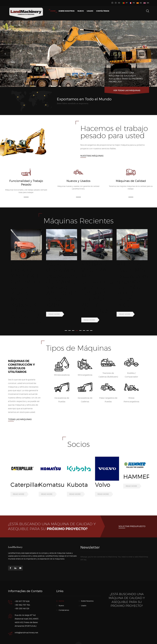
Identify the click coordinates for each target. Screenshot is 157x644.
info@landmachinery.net (26, 622)
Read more (19, 308)
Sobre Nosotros (87, 590)
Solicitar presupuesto (132, 516)
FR (134, 3)
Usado (84, 595)
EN (148, 3)
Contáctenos (64, 599)
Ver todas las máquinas (127, 90)
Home (61, 590)
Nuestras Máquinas (92, 156)
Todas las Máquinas (20, 409)
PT (127, 3)
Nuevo (61, 595)
